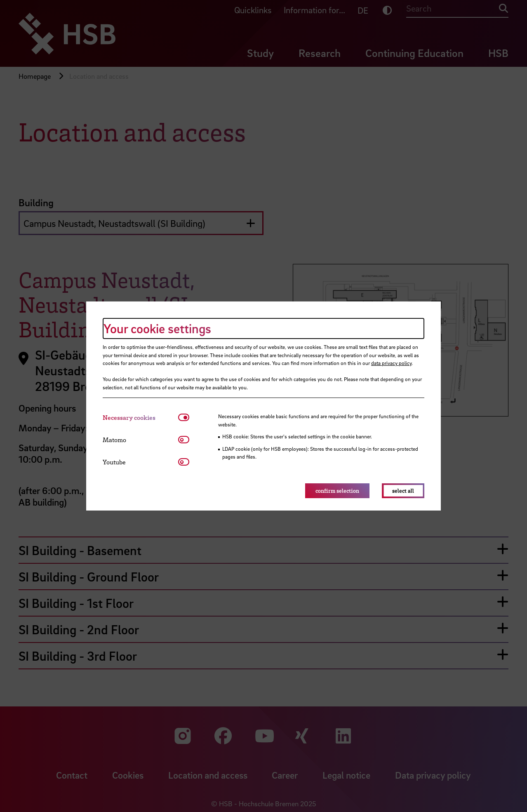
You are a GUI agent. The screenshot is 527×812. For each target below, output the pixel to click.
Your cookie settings (157, 328)
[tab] (140, 418)
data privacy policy (391, 363)
